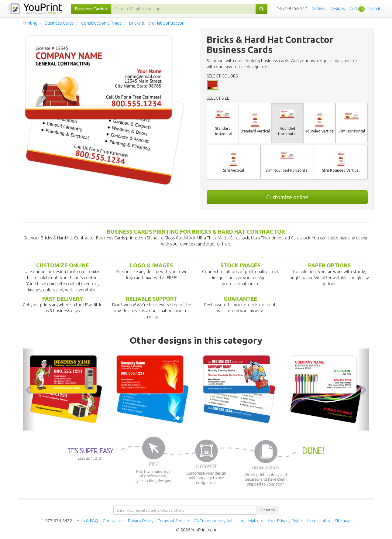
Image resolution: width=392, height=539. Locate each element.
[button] (29, 390)
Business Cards (59, 23)
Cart (353, 9)
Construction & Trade (101, 23)
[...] (184, 9)
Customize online (287, 197)
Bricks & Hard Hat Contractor (156, 23)
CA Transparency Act (213, 521)
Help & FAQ (87, 521)
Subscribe (268, 510)
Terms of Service (174, 521)
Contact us (113, 521)
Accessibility (319, 521)
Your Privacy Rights (285, 521)
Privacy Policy (141, 521)
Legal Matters (250, 521)
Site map (343, 521)
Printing (30, 23)
